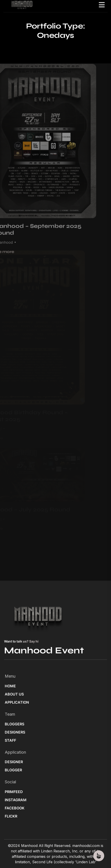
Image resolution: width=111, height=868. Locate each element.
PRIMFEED (14, 792)
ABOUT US (14, 694)
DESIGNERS (15, 732)
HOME (10, 686)
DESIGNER (14, 762)
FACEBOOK (15, 808)
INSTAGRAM (16, 800)
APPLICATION (17, 702)
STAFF (10, 740)
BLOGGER (13, 770)
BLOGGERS (14, 724)
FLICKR (11, 816)
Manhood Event (44, 650)
